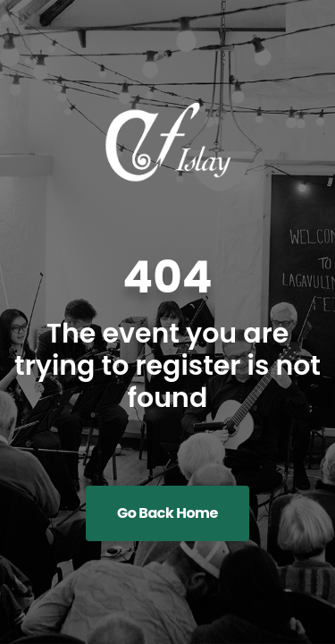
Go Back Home (167, 513)
